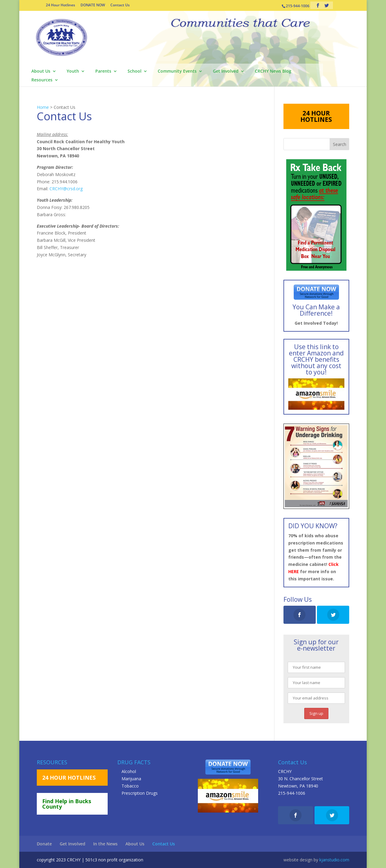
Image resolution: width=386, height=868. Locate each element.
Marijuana (131, 779)
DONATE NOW (93, 5)
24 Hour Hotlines (60, 5)
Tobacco (130, 786)
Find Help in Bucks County (67, 804)
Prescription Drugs (140, 793)
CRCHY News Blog (273, 71)
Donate (44, 844)
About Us (41, 71)
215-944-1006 (292, 793)
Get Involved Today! (316, 323)
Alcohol (129, 771)
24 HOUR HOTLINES (316, 116)
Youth (73, 71)
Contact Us (120, 5)
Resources (42, 80)
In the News (105, 844)
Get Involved (226, 71)
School (134, 71)
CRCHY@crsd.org (66, 189)
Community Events (177, 71)
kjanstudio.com (334, 860)
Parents (103, 71)
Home (43, 107)
